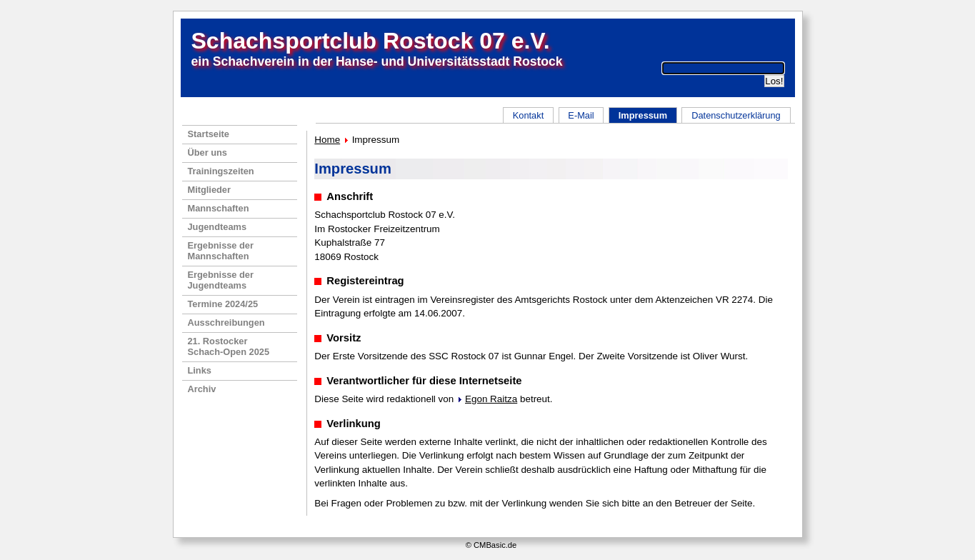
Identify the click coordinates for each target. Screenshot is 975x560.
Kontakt (528, 115)
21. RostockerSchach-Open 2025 (229, 346)
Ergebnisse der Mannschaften (221, 251)
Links (200, 370)
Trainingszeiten (221, 171)
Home (327, 140)
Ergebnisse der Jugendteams (221, 280)
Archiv (202, 389)
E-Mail (581, 115)
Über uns (207, 152)
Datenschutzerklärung (736, 115)
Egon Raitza (491, 399)
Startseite (209, 134)
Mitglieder (209, 190)
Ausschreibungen (226, 322)
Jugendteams (217, 227)
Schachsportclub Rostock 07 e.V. (371, 41)
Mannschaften (219, 208)
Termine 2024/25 (223, 304)
